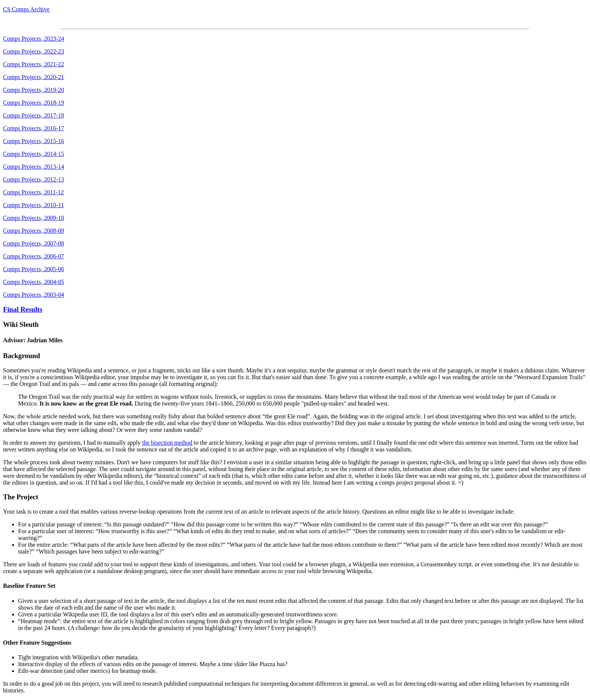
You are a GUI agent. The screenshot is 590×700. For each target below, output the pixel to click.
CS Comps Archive (26, 9)
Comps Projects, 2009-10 (33, 218)
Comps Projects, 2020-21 (33, 77)
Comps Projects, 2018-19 (33, 103)
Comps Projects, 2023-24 (33, 39)
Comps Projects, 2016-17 (33, 128)
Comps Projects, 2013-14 (33, 167)
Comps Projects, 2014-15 (33, 154)
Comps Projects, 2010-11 (33, 205)
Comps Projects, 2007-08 (33, 243)
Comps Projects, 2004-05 (33, 282)
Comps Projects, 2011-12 (33, 192)
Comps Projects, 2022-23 (33, 51)
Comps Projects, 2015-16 (33, 141)
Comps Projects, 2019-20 (33, 90)
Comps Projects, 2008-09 (33, 231)
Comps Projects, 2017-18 (33, 115)
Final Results (23, 309)
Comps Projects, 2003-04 (33, 295)
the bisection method (167, 443)
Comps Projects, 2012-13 (33, 179)
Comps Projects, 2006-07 (33, 256)
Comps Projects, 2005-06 (33, 269)
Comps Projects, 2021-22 (33, 64)
